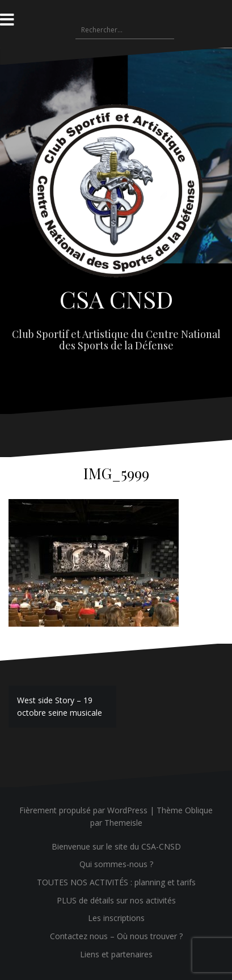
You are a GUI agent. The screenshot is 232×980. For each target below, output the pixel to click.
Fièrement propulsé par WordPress (83, 810)
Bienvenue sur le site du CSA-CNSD (116, 846)
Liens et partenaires (116, 954)
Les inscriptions (116, 918)
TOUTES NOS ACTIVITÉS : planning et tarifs (116, 882)
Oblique (199, 810)
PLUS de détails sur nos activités (116, 900)
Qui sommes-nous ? (116, 864)
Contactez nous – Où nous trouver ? (116, 936)
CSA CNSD (116, 299)
